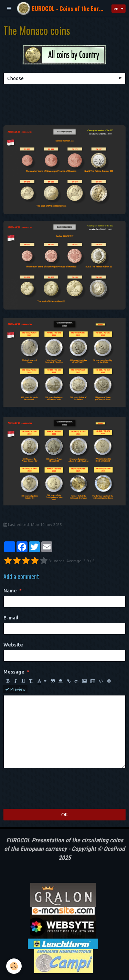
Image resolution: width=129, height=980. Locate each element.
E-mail (11, 618)
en (116, 8)
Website (13, 645)
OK (64, 815)
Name (10, 591)
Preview (15, 689)
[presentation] (56, 789)
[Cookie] (14, 966)
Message (14, 672)
